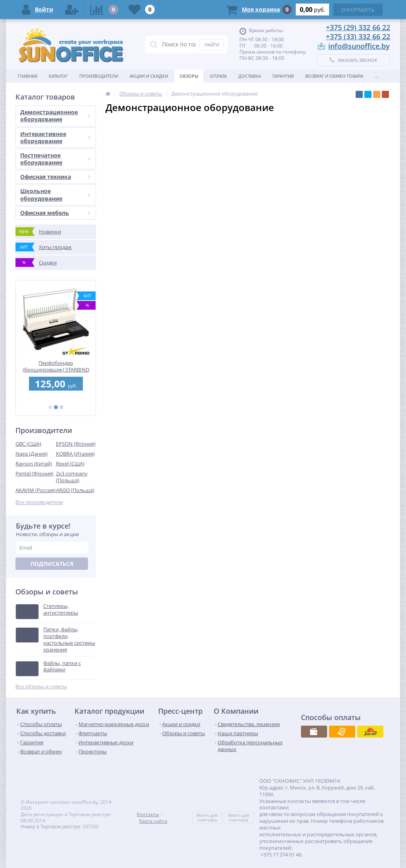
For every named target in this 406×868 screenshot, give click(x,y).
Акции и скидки (149, 76)
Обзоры (189, 76)
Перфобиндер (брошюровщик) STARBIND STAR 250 (56, 366)
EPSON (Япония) (76, 444)
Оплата (218, 76)
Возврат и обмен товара (334, 76)
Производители (99, 76)
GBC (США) (28, 444)
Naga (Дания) (32, 454)
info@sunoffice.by (359, 46)
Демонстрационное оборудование (55, 116)
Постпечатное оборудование (55, 159)
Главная (28, 76)
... (376, 76)
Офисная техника (55, 177)
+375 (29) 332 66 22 (358, 27)
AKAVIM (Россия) (35, 490)
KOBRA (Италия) (75, 454)
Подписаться (52, 564)
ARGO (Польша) (75, 490)
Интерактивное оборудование (55, 137)
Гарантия (283, 76)
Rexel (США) (70, 464)
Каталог (58, 76)
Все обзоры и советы (41, 687)
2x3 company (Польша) (72, 477)
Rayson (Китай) (34, 464)
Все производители (39, 502)
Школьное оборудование (55, 194)
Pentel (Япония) (34, 473)
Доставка (250, 76)
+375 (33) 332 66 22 (358, 36)
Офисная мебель (55, 213)
